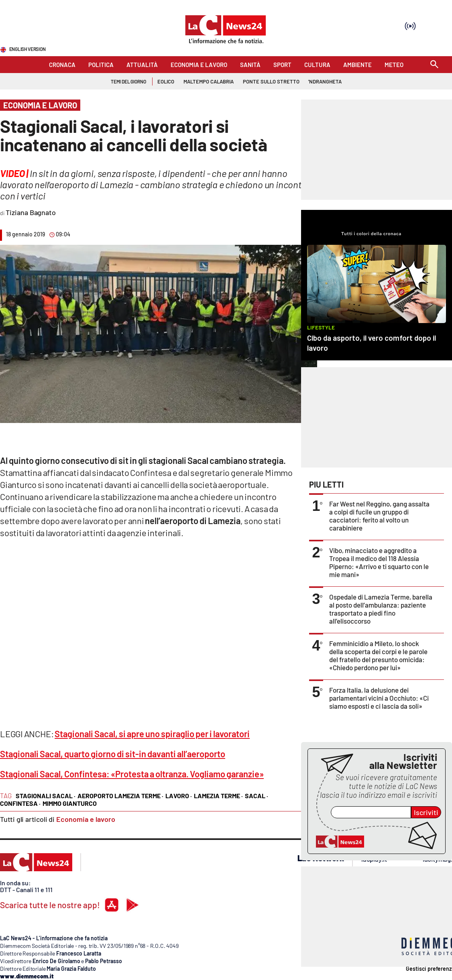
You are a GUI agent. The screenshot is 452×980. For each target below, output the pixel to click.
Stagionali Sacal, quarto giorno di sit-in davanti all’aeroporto (113, 754)
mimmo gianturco (70, 803)
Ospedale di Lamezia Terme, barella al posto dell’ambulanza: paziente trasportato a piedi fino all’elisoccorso (381, 609)
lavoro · (179, 796)
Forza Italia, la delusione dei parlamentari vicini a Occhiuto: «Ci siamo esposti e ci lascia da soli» (379, 698)
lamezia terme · (218, 796)
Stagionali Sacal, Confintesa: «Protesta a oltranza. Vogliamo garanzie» (132, 774)
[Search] (434, 65)
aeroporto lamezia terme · (120, 796)
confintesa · (20, 803)
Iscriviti (426, 812)
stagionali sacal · (46, 796)
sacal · (257, 796)
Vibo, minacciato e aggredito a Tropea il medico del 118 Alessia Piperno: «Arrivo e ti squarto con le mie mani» (379, 562)
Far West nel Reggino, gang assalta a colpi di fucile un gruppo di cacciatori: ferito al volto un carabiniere (379, 516)
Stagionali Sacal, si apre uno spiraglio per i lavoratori (152, 734)
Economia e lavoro (86, 819)
